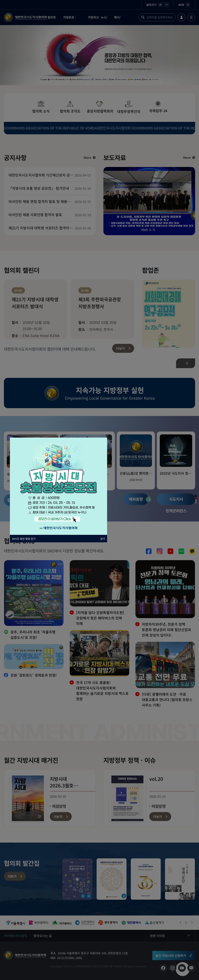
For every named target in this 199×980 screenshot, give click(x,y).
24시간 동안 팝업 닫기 (24, 539)
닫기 (103, 539)
